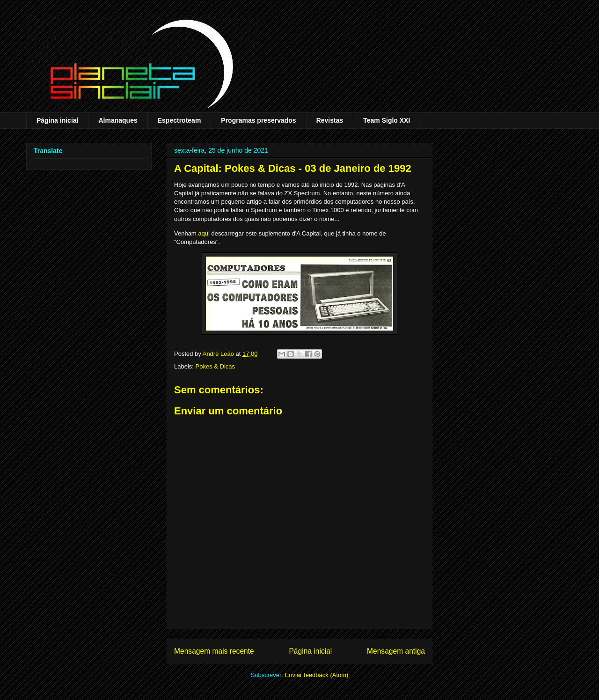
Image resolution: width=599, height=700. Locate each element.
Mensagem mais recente (214, 651)
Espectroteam (179, 120)
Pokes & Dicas (215, 366)
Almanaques (118, 120)
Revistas (330, 120)
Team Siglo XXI (387, 120)
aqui (204, 233)
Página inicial (57, 120)
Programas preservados (258, 120)
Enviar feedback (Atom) (317, 675)
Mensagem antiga (396, 651)
